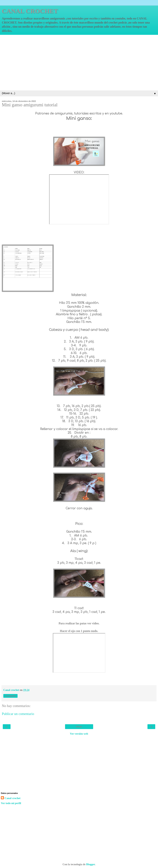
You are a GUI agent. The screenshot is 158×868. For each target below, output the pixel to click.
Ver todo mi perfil (11, 803)
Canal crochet (13, 798)
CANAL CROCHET (30, 11)
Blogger (90, 864)
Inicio (79, 727)
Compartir (10, 696)
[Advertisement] (79, 63)
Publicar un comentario (18, 714)
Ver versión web (79, 734)
